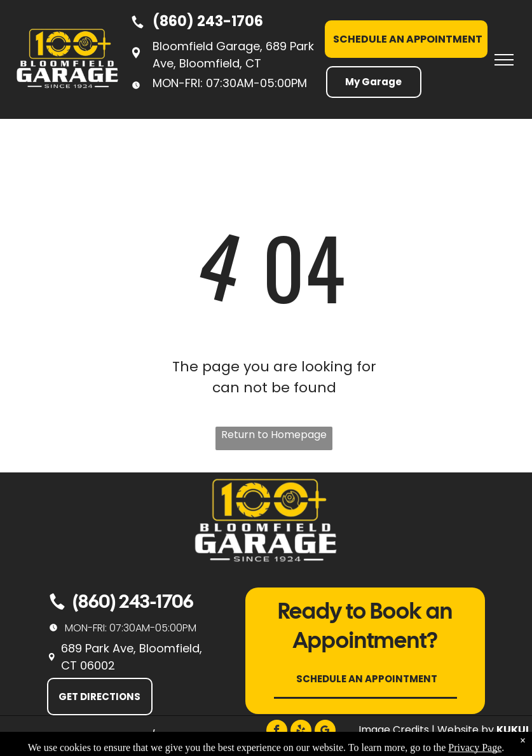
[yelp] (301, 732)
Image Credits (394, 730)
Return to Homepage (274, 435)
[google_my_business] (325, 732)
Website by (466, 730)
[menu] (504, 60)
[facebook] (277, 732)
